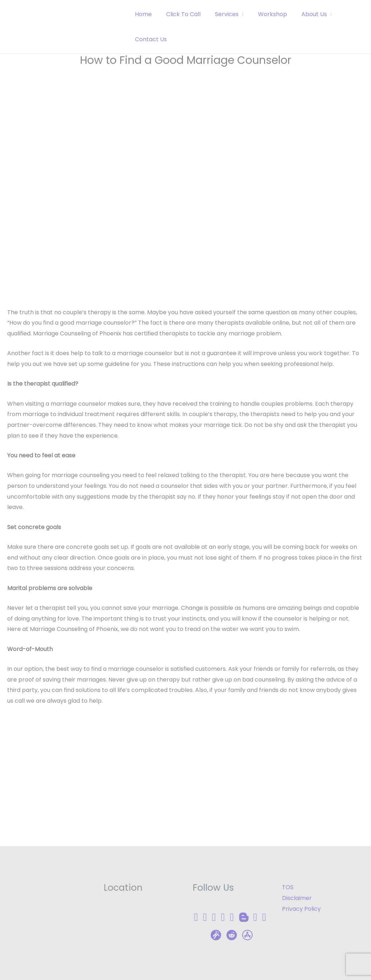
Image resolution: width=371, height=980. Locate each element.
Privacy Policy (301, 909)
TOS (288, 887)
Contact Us (149, 39)
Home (142, 14)
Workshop (262, 14)
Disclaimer (297, 898)
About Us (301, 14)
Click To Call (179, 14)
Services (220, 14)
